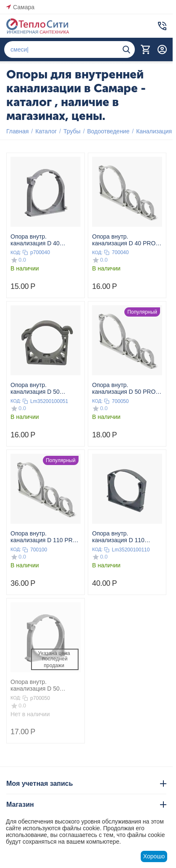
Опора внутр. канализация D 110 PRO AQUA (44, 537)
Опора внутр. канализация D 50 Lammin (35, 388)
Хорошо (154, 856)
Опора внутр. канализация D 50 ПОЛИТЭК (35, 685)
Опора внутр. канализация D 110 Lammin (118, 537)
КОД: (16, 252)
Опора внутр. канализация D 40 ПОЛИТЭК (35, 240)
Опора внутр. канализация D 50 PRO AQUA (124, 388)
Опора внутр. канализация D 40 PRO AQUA (124, 240)
